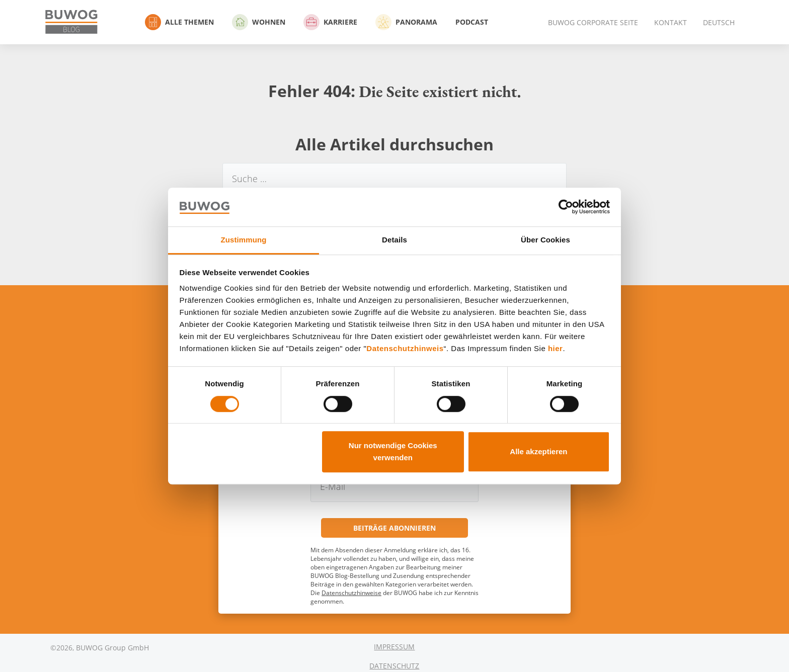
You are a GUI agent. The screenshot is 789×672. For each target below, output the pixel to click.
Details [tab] (395, 240)
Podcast (472, 22)
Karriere (330, 22)
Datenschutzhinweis (405, 349)
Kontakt (670, 22)
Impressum (394, 647)
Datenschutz (394, 666)
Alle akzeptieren (538, 451)
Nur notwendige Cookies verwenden (393, 451)
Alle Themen (179, 22)
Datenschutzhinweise (351, 593)
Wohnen (259, 22)
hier (556, 349)
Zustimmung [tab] (244, 240)
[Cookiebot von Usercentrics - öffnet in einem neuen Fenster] (566, 207)
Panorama (406, 22)
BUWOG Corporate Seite (593, 22)
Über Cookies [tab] (545, 240)
